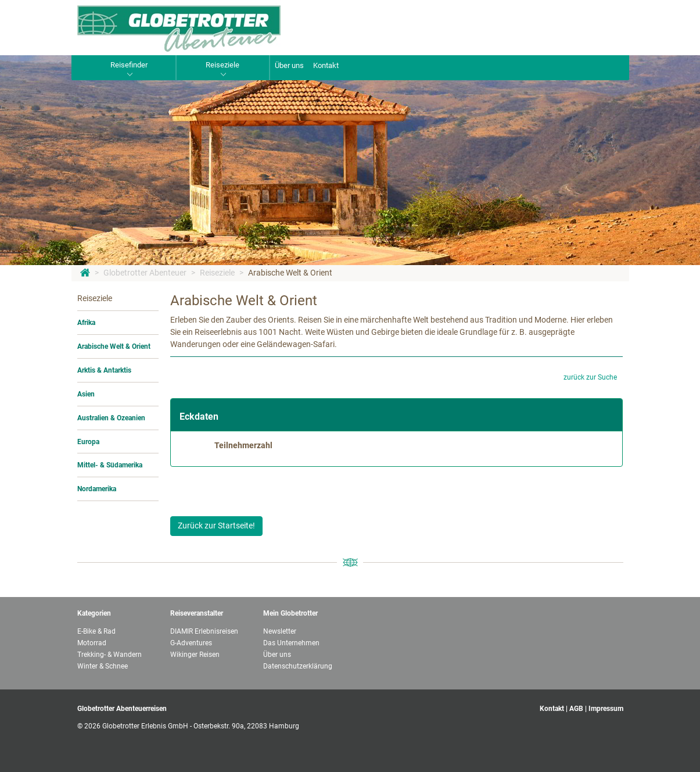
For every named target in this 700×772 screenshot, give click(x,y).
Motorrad (92, 643)
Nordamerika (97, 489)
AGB (576, 709)
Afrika (86, 323)
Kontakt (326, 65)
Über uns (289, 65)
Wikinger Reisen (195, 655)
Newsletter (280, 631)
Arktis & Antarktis (104, 370)
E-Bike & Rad (96, 631)
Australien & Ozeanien (111, 418)
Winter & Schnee (103, 666)
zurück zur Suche (590, 377)
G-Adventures (191, 643)
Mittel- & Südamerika (110, 465)
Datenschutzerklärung (298, 666)
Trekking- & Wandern (110, 655)
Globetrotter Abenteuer (145, 273)
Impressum (606, 709)
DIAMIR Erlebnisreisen (204, 631)
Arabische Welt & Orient (290, 273)
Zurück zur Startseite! (216, 526)
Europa (88, 442)
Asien (86, 394)
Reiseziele (217, 273)
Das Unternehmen (291, 643)
